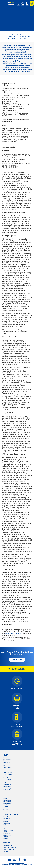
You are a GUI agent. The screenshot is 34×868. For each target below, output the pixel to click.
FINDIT (5, 808)
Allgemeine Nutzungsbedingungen (17, 863)
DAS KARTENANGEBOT (8, 772)
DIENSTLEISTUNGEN (8, 795)
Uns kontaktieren (17, 660)
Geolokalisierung (8, 805)
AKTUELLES (7, 842)
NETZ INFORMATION (7, 766)
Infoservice (6, 820)
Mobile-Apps (7, 818)
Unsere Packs (7, 779)
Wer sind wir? (7, 834)
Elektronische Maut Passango (7, 787)
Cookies (30, 865)
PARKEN (6, 811)
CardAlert (6, 822)
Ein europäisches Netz (7, 759)
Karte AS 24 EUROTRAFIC (7, 777)
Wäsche (6, 806)
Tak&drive (6, 797)
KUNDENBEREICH (9, 849)
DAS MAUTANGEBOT (8, 784)
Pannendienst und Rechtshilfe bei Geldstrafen (7, 802)
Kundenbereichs (8, 817)
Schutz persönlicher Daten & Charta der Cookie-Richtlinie (15, 865)
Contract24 (6, 810)
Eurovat (5, 799)
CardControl (7, 823)
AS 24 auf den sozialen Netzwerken (7, 837)
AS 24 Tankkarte (8, 774)
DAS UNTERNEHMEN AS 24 (8, 830)
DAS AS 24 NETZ (6, 755)
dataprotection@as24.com (14, 633)
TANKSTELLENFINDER (10, 848)
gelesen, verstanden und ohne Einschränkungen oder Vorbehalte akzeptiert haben (17, 58)
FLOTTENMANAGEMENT (8, 815)
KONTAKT (6, 851)
